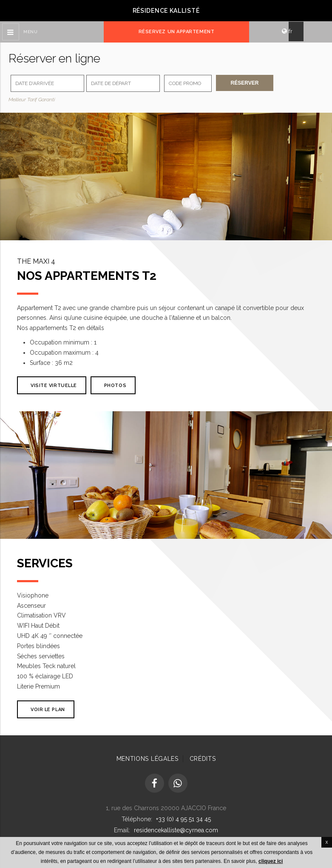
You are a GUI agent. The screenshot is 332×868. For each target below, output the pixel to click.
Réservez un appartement (177, 32)
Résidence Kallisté (166, 11)
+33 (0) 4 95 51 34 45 (183, 819)
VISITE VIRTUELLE (54, 386)
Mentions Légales (148, 759)
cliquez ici (271, 861)
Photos (115, 386)
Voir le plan (48, 710)
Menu (30, 32)
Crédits (203, 759)
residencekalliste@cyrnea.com (176, 830)
